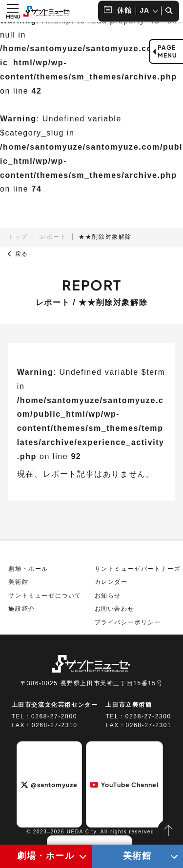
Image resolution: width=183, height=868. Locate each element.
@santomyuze (49, 785)
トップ (18, 237)
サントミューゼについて (45, 596)
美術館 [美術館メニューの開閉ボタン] (137, 856)
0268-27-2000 (54, 717)
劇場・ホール (28, 569)
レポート (53, 237)
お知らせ (108, 596)
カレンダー (111, 582)
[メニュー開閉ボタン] (13, 11)
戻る (18, 254)
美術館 (18, 582)
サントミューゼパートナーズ (138, 569)
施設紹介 (21, 609)
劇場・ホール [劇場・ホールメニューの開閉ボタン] (46, 856)
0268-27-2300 (148, 717)
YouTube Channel (124, 785)
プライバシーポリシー (128, 623)
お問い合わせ (115, 609)
